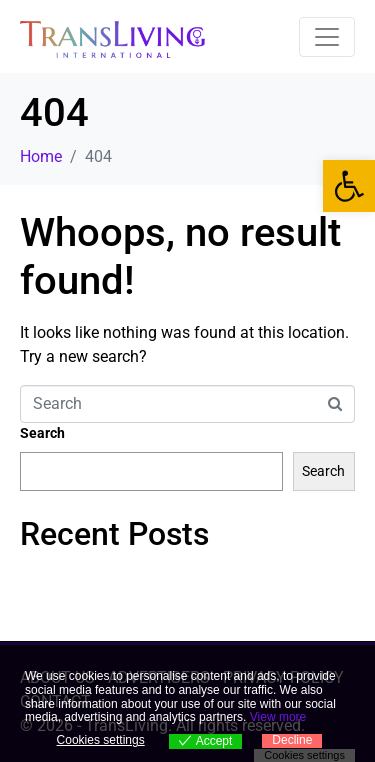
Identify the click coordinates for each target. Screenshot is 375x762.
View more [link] (278, 717)
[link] (349, 186)
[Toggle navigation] (327, 37)
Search (42, 433)
